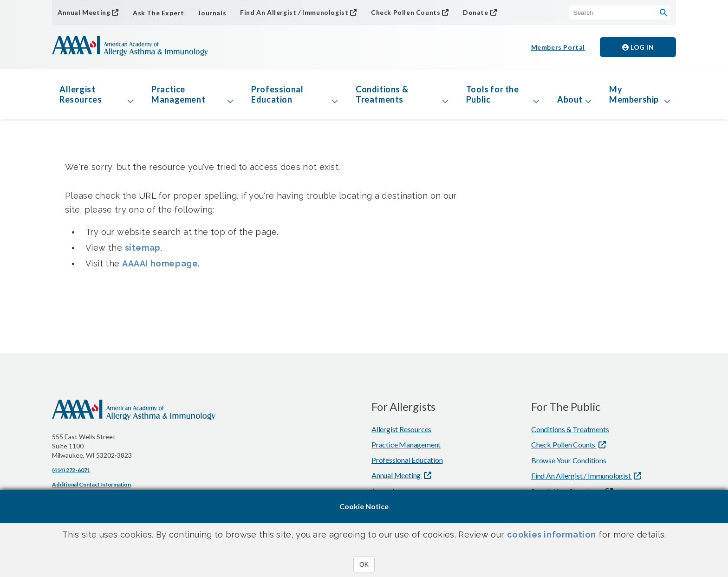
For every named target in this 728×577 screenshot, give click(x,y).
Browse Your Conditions (569, 460)
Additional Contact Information (91, 484)
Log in (638, 47)
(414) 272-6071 (71, 470)
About (570, 99)
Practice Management (178, 94)
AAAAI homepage (160, 263)
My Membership (634, 94)
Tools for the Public (493, 94)
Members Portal (558, 47)
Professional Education (277, 94)
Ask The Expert (158, 13)
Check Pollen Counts (406, 12)
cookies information (552, 535)
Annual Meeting (84, 12)
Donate (476, 12)
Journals (212, 13)
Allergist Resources (81, 94)
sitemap (143, 248)
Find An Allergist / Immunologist (294, 12)
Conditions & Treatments (382, 94)
